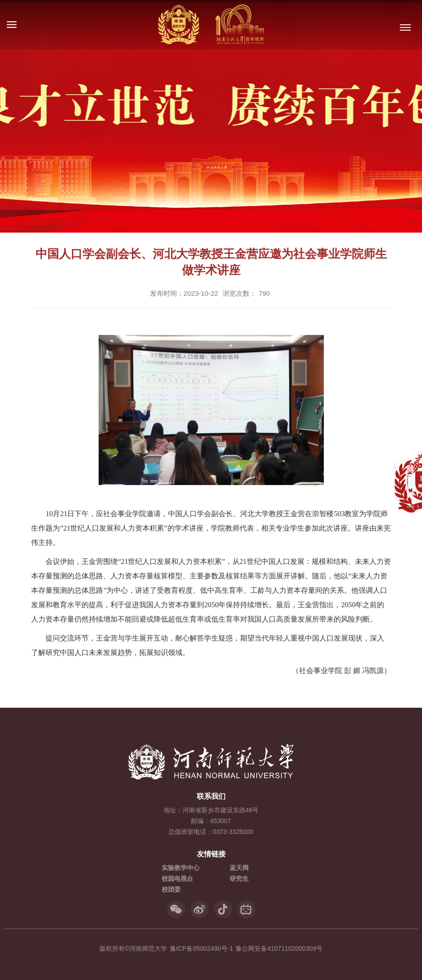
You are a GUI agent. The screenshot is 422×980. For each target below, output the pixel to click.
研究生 (239, 879)
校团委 (171, 889)
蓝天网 (239, 868)
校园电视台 (177, 879)
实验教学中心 (181, 868)
